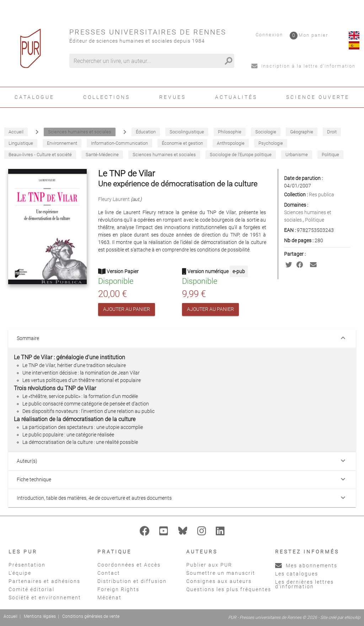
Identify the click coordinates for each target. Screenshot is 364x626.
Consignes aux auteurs (219, 581)
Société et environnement (45, 598)
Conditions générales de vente (91, 616)
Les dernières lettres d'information (304, 584)
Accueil (10, 616)
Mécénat (109, 598)
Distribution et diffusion (132, 581)
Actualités (236, 97)
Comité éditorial (31, 589)
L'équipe (20, 573)
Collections (107, 97)
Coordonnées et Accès (129, 565)
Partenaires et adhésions (44, 581)
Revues (173, 97)
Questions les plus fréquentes (229, 589)
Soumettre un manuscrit (221, 573)
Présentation (27, 565)
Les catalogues (297, 574)
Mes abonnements (306, 566)
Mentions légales (40, 616)
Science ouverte (318, 97)
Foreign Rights (118, 589)
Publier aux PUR (209, 565)
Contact (109, 573)
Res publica (322, 195)
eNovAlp (352, 617)
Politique (315, 220)
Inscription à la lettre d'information (303, 66)
